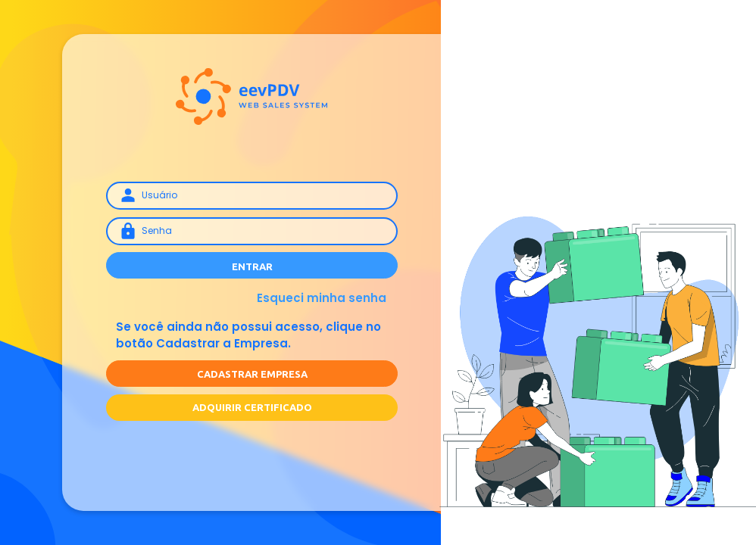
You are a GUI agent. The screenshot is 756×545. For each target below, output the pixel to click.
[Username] (252, 196)
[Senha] (252, 230)
